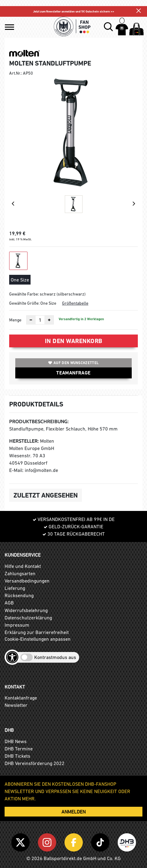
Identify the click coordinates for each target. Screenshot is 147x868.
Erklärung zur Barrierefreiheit (37, 632)
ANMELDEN (73, 812)
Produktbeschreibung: (39, 422)
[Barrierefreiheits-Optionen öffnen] (12, 657)
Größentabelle (75, 303)
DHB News (16, 741)
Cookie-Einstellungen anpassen (38, 639)
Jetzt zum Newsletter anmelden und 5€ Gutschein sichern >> (74, 11)
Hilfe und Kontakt (23, 566)
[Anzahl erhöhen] (49, 320)
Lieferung (15, 588)
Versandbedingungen (27, 581)
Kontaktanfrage (21, 698)
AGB (9, 603)
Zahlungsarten (20, 573)
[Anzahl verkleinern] (31, 320)
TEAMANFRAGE (73, 373)
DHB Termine (19, 749)
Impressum (17, 625)
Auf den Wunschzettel (73, 363)
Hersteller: (24, 441)
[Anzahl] (40, 320)
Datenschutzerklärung (28, 618)
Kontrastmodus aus (55, 657)
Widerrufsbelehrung (26, 610)
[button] (9, 27)
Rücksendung (19, 595)
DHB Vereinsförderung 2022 (35, 763)
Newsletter (16, 705)
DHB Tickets (17, 756)
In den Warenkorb (74, 341)
